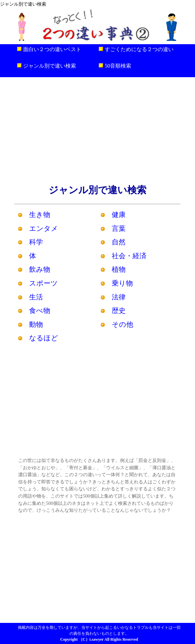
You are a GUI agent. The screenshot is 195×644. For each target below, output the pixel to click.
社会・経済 (129, 256)
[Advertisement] (97, 130)
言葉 (119, 228)
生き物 (40, 215)
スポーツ (43, 283)
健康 (119, 215)
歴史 (119, 310)
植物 (119, 269)
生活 (36, 297)
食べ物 (40, 310)
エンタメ (44, 228)
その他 (122, 324)
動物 (36, 324)
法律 (119, 297)
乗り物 (122, 283)
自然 (119, 242)
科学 (36, 242)
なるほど (44, 338)
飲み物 (40, 269)
